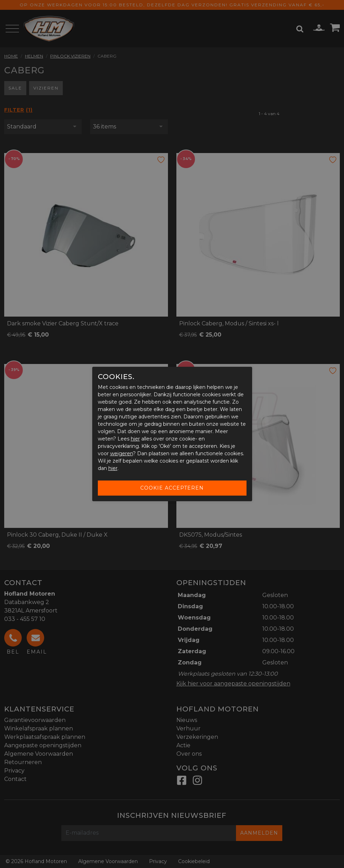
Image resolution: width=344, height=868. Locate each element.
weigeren (122, 453)
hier (135, 439)
